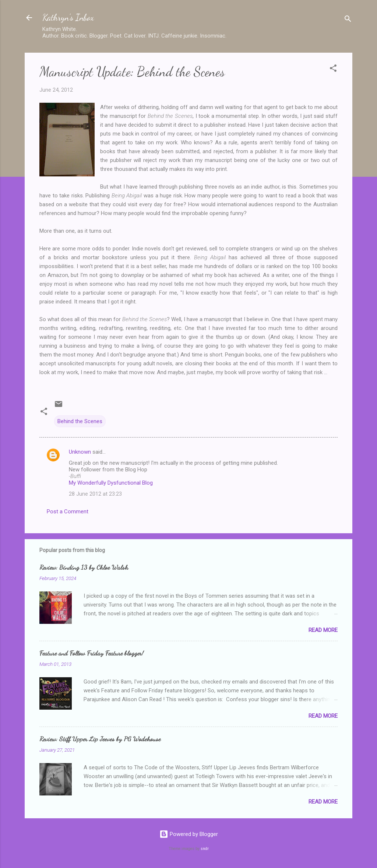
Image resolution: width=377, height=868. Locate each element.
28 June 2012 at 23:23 (95, 494)
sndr (205, 849)
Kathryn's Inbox (68, 17)
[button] (333, 69)
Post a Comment (68, 512)
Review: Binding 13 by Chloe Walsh (84, 567)
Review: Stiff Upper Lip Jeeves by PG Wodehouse (100, 739)
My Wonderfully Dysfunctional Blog (111, 483)
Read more (323, 630)
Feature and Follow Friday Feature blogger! (91, 653)
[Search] (348, 20)
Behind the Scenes (80, 421)
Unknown (80, 452)
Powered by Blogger (189, 834)
